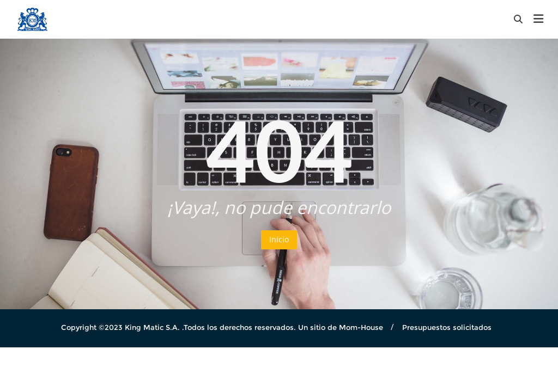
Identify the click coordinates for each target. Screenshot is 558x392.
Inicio (279, 239)
